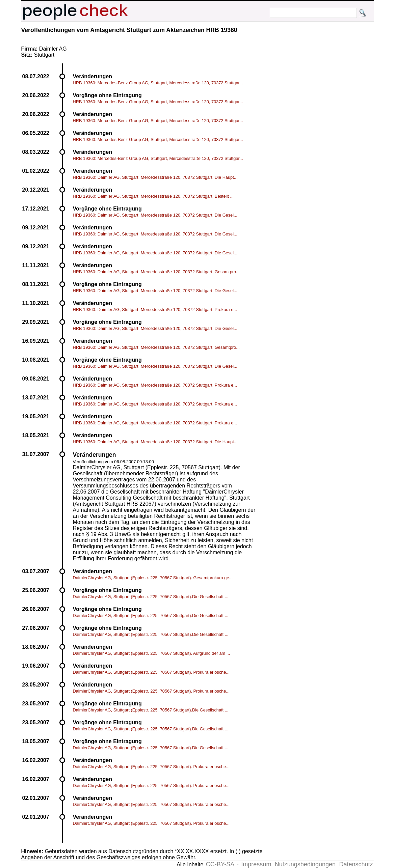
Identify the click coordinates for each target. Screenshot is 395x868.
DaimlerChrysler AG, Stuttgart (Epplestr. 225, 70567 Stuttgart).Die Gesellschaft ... (151, 597)
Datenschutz (356, 864)
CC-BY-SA (220, 864)
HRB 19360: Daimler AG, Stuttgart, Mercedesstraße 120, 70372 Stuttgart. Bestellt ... (153, 196)
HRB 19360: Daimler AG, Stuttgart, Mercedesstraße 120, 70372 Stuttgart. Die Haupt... (155, 177)
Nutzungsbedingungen (305, 864)
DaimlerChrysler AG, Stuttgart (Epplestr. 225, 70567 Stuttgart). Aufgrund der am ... (152, 653)
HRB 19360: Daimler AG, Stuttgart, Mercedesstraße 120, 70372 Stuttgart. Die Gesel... (155, 215)
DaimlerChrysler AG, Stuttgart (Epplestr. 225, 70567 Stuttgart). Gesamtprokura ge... (153, 578)
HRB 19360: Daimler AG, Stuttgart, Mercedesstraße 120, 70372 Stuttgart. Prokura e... (155, 310)
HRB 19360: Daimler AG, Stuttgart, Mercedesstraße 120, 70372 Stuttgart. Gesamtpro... (156, 272)
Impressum (256, 864)
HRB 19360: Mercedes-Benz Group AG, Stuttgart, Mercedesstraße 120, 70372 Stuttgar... (158, 83)
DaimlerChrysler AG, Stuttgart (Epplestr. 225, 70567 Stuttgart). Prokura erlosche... (151, 672)
